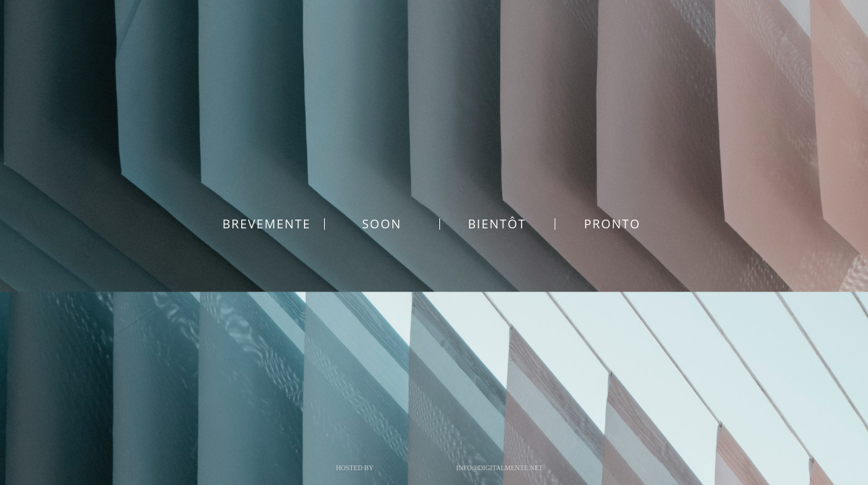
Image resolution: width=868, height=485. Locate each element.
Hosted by (354, 468)
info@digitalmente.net (500, 468)
